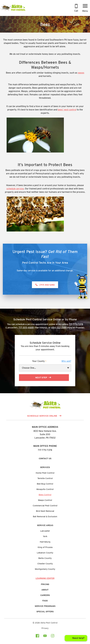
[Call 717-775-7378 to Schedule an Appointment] (76, 8)
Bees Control (45, 495)
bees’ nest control (67, 110)
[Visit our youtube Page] (45, 636)
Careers (45, 595)
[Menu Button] (85, 8)
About (45, 590)
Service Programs (45, 606)
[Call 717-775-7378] (76, 8)
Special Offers (45, 612)
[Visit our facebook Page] (37, 636)
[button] (66, 361)
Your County (52, 361)
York (45, 536)
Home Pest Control (45, 473)
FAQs (45, 601)
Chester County (45, 564)
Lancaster (45, 531)
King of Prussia (45, 547)
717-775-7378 (76, 324)
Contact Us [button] (45, 459)
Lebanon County (45, 553)
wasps (81, 73)
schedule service (15, 189)
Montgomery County (45, 569)
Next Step (41, 378)
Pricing (45, 584)
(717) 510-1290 (47, 285)
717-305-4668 (26, 328)
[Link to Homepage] (13, 11)
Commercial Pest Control (45, 506)
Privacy (45, 628)
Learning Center (45, 578)
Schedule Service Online (42, 416)
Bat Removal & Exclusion (45, 517)
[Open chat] (76, 638)
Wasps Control (45, 500)
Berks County (45, 558)
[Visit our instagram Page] (53, 636)
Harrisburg (45, 542)
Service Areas (45, 525)
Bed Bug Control (45, 484)
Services (45, 467)
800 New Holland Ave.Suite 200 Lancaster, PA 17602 (45, 434)
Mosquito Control (45, 489)
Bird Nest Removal (45, 511)
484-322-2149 (59, 328)
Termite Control (45, 478)
